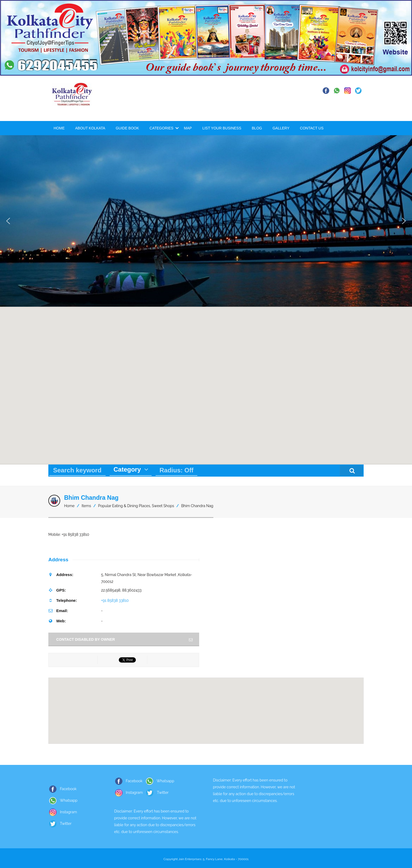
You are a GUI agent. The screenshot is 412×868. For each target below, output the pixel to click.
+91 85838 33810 (115, 600)
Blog (257, 128)
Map (188, 128)
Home (59, 128)
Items (86, 506)
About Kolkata (90, 128)
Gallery (281, 128)
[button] (8, 221)
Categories (161, 128)
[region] (206, 221)
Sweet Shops (163, 506)
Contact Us (312, 128)
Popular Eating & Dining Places (124, 506)
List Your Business (222, 128)
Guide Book (127, 128)
